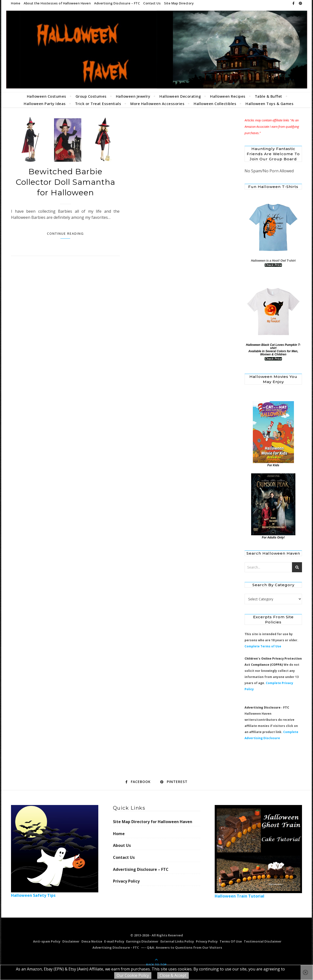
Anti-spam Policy (47, 941)
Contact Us (152, 3)
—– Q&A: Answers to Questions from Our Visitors (181, 947)
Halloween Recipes (228, 96)
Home (16, 3)
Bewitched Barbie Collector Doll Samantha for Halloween (65, 182)
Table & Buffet (268, 96)
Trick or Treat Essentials (98, 104)
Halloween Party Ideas (45, 104)
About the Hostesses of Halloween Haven (57, 3)
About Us (122, 845)
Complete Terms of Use (263, 646)
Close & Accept (173, 975)
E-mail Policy (114, 941)
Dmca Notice (92, 941)
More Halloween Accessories (157, 104)
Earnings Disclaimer (142, 941)
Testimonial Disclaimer (263, 941)
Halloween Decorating (180, 96)
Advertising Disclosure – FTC (117, 3)
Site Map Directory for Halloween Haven (153, 822)
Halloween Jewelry (133, 96)
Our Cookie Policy (133, 975)
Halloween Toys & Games (269, 104)
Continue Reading (65, 233)
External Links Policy (177, 941)
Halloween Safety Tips (55, 852)
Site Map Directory (179, 3)
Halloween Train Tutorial (258, 852)
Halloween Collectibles (215, 104)
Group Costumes (91, 96)
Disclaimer (71, 941)
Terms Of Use (231, 941)
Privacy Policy (126, 881)
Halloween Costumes (47, 96)
